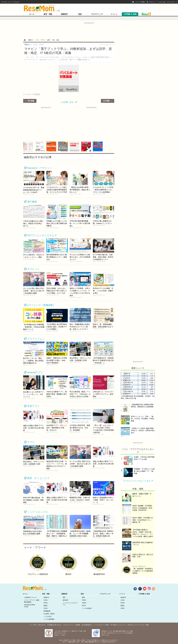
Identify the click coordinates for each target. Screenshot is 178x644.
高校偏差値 (47, 611)
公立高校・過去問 (49, 614)
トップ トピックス (38, 512)
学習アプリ (33, 406)
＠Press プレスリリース (134, 625)
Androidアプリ (35, 372)
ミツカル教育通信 (49, 619)
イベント (114, 14)
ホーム (32, 14)
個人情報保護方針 (87, 625)
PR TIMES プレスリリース (118, 625)
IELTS (84, 606)
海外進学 (66, 600)
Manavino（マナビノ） (40, 168)
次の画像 (106, 101)
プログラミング (97, 14)
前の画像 (31, 101)
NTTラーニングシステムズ (42, 235)
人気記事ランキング (30, 597)
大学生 (46, 608)
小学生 (46, 600)
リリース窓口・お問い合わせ (37, 625)
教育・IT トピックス (38, 478)
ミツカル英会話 (87, 608)
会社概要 (77, 625)
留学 (64, 597)
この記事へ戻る (69, 102)
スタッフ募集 (145, 625)
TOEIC (84, 600)
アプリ (31, 442)
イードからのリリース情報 (101, 625)
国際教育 (64, 14)
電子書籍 (32, 202)
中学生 (46, 603)
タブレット (33, 269)
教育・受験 (48, 14)
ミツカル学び (48, 616)
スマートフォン (36, 339)
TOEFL (84, 603)
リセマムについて (68, 625)
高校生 (46, 606)
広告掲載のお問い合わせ (54, 625)
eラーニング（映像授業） (41, 305)
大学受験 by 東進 (130, 14)
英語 (80, 14)
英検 (83, 597)
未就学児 (46, 597)
